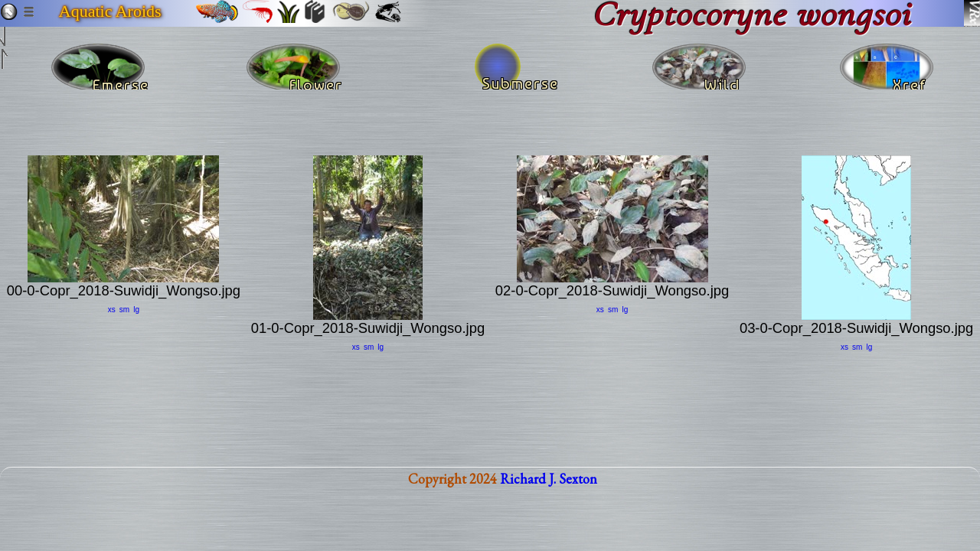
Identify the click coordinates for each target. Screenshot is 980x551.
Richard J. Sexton (549, 491)
